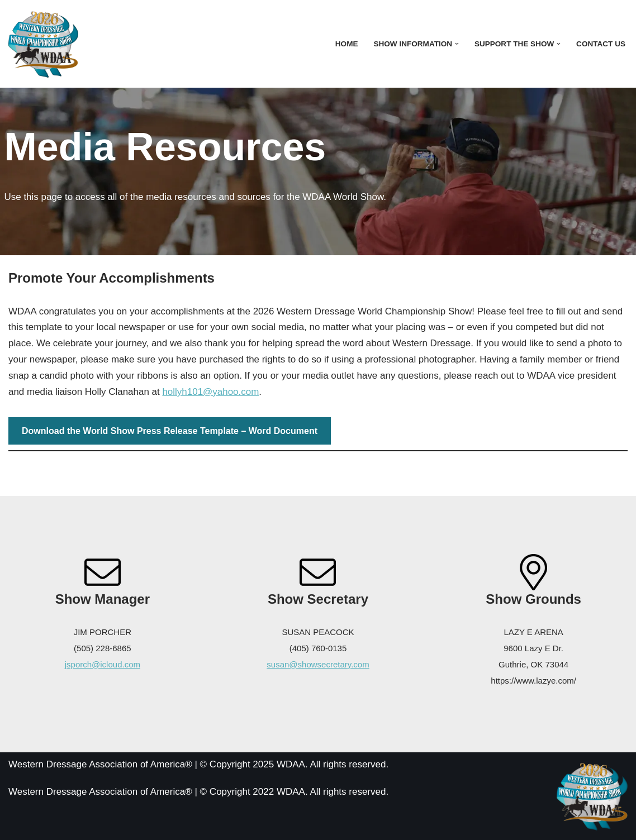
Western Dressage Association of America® (100, 792)
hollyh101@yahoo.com (211, 392)
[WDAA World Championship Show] (43, 44)
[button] (457, 44)
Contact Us (601, 44)
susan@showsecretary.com (318, 664)
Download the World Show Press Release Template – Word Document (170, 431)
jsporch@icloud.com (103, 664)
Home (346, 44)
